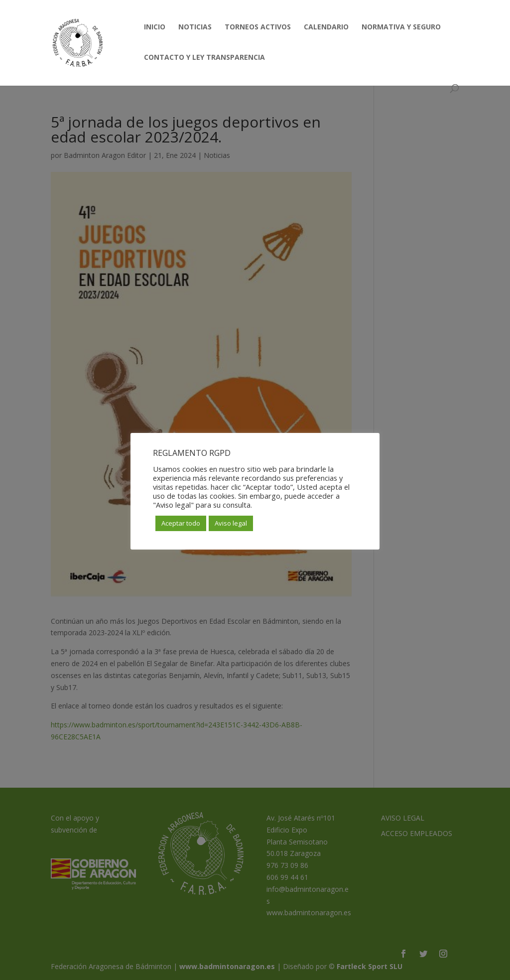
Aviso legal (231, 523)
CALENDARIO (326, 27)
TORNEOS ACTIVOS (258, 27)
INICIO (155, 27)
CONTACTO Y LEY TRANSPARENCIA (204, 58)
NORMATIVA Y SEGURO (401, 27)
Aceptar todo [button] (181, 523)
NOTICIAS (195, 27)
